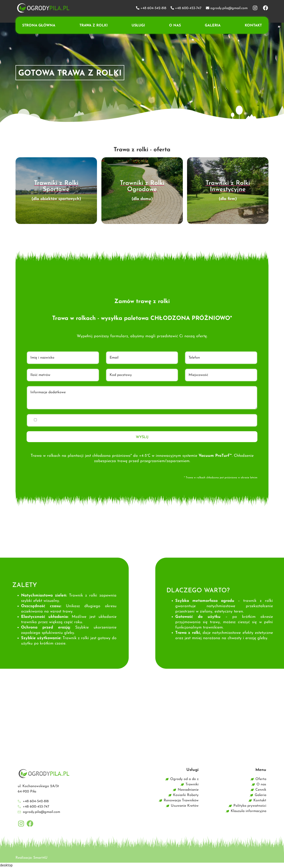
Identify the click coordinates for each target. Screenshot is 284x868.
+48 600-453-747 (188, 8)
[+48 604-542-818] (138, 8)
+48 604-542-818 (153, 8)
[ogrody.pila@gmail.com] (208, 8)
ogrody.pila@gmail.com (229, 8)
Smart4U (40, 858)
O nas (175, 26)
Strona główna (39, 26)
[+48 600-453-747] (172, 8)
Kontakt (253, 26)
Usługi (138, 26)
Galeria (213, 26)
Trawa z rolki (94, 26)
